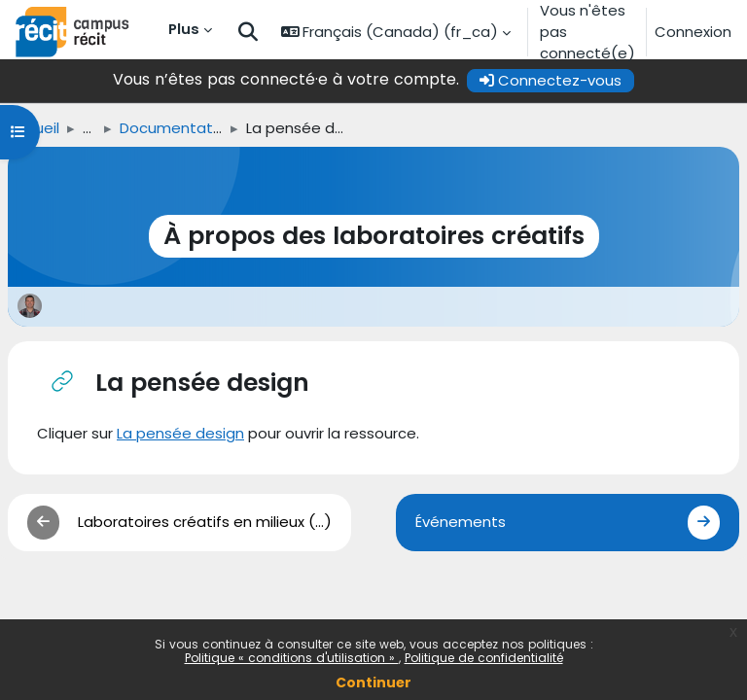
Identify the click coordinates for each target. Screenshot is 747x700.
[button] (248, 33)
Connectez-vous (551, 80)
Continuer (373, 682)
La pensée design (180, 433)
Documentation (177, 128)
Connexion (693, 32)
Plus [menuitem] (184, 29)
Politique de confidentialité (484, 658)
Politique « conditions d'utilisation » (292, 658)
